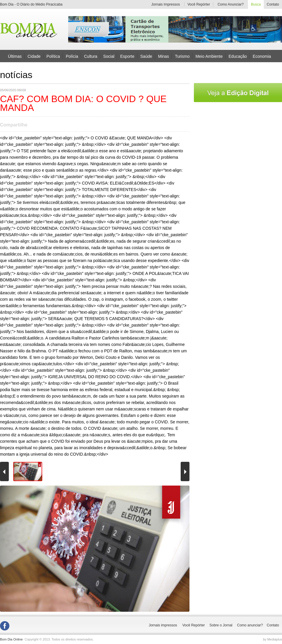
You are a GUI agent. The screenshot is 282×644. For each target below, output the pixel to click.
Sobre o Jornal (221, 625)
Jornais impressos (163, 625)
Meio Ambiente (209, 56)
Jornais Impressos (166, 4)
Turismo (182, 56)
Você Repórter (199, 4)
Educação (238, 56)
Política (53, 56)
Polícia (72, 56)
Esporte (127, 56)
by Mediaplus (272, 639)
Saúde (146, 56)
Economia (262, 56)
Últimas (15, 56)
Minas (163, 56)
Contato (273, 4)
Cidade (34, 56)
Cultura (91, 56)
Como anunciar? (250, 625)
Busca (256, 4)
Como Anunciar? (231, 4)
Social (109, 56)
